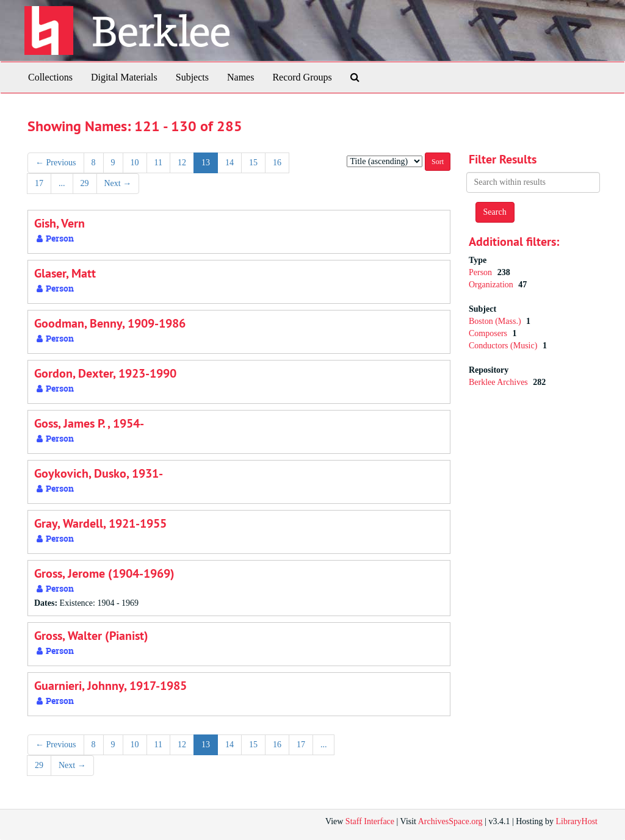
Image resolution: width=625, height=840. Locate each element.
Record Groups (302, 77)
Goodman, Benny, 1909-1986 (110, 323)
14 (229, 163)
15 (253, 163)
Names (240, 77)
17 (39, 183)
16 (277, 163)
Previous (56, 163)
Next (118, 183)
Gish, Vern (60, 223)
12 (182, 163)
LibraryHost (577, 821)
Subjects (192, 77)
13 (206, 163)
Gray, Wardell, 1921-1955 (100, 523)
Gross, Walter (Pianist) (91, 636)
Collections (50, 77)
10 (135, 163)
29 (85, 183)
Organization (492, 285)
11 (158, 163)
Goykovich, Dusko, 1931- (99, 473)
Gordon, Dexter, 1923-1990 (105, 373)
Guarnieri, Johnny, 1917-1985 (110, 686)
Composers (489, 333)
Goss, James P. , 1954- (89, 423)
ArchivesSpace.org (450, 821)
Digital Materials (124, 77)
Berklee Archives (499, 382)
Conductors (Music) (504, 346)
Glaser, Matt (65, 273)
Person (482, 272)
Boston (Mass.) (496, 321)
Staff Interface (370, 821)
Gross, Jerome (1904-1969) (104, 573)
